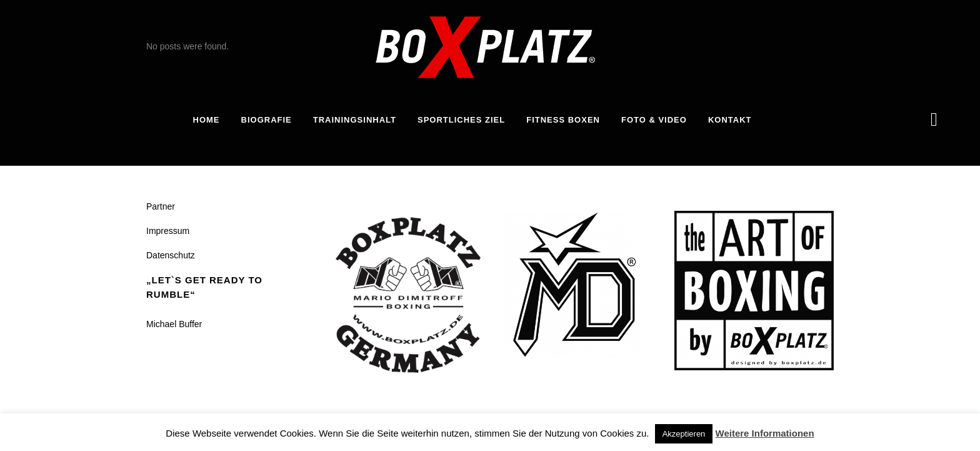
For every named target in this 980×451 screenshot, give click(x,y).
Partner (161, 206)
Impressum (168, 231)
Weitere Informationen (765, 433)
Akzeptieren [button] (684, 434)
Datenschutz (171, 255)
